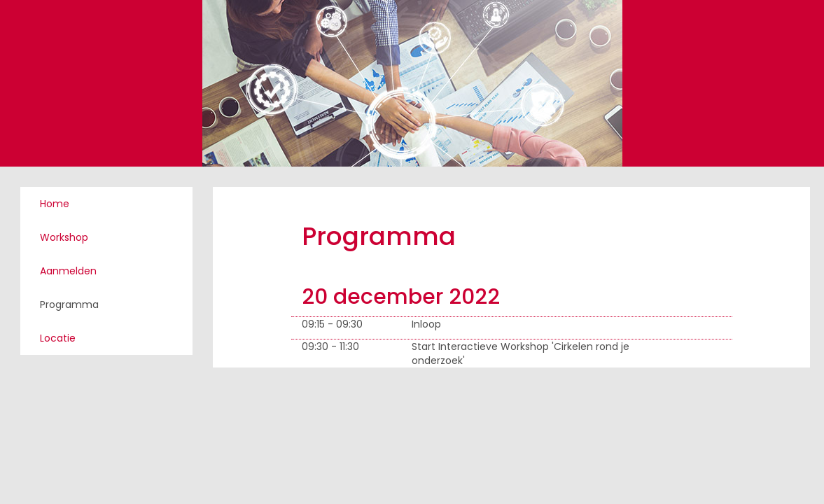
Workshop (64, 237)
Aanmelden (68, 271)
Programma (69, 304)
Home (55, 204)
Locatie (58, 338)
